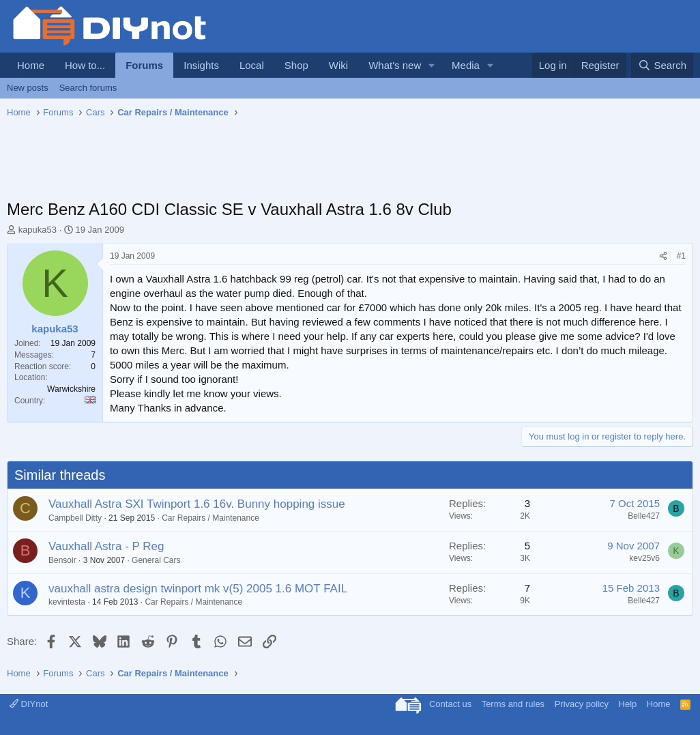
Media (466, 65)
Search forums (88, 88)
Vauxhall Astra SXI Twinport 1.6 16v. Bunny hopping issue (197, 504)
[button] (432, 65)
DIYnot (29, 704)
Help (628, 704)
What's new (395, 65)
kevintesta (67, 602)
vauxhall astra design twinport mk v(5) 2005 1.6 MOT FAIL (198, 589)
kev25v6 (644, 558)
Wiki (338, 65)
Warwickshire (71, 389)
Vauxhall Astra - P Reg (106, 546)
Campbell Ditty (75, 518)
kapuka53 (38, 230)
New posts (28, 88)
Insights (201, 65)
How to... (85, 65)
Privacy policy (582, 704)
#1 (681, 256)
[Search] (662, 65)
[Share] (663, 256)
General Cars (156, 560)
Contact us (450, 704)
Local (252, 65)
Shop (296, 65)
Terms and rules (513, 704)
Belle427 (644, 516)
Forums (144, 65)
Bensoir (62, 560)
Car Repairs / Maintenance (210, 518)
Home (31, 65)
